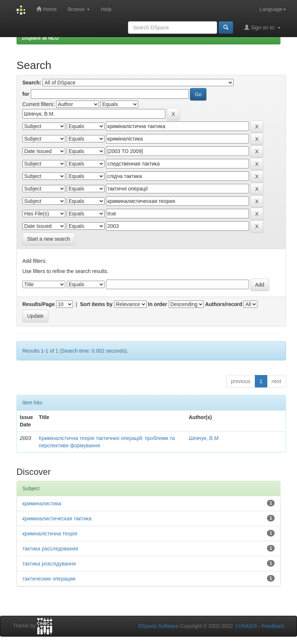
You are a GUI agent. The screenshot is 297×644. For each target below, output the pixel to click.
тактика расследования (50, 549)
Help (106, 9)
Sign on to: (262, 27)
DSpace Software (158, 626)
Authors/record (223, 304)
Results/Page (38, 304)
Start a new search (49, 239)
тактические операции (49, 579)
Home (46, 9)
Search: (32, 83)
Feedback (273, 626)
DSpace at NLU (40, 38)
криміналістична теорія (50, 534)
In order (158, 304)
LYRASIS (246, 626)
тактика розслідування (49, 564)
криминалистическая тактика (57, 519)
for (26, 94)
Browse (79, 9)
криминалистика (42, 503)
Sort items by (96, 304)
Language (273, 9)
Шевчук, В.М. (204, 438)
